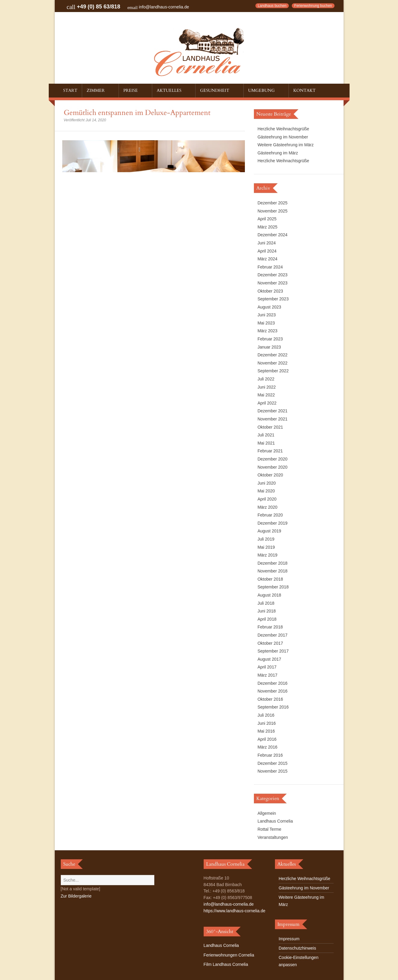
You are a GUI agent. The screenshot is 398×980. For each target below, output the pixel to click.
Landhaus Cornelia (275, 821)
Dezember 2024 (273, 235)
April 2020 (267, 499)
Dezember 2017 (273, 635)
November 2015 (273, 771)
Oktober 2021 (270, 427)
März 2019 (267, 555)
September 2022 (273, 371)
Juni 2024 (267, 243)
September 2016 (273, 707)
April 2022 (267, 403)
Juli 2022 (266, 379)
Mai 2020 (266, 491)
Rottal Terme (269, 829)
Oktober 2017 (270, 643)
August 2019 (269, 531)
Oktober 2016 (270, 699)
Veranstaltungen (273, 837)
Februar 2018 (270, 627)
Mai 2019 (266, 547)
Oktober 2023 (270, 291)
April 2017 (267, 667)
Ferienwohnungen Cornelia (229, 955)
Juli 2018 (266, 603)
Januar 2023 (269, 347)
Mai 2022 (266, 395)
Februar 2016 (270, 755)
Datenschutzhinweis (297, 948)
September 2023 (273, 299)
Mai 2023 (266, 323)
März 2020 (267, 507)
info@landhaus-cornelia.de (164, 7)
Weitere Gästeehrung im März (285, 145)
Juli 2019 (266, 539)
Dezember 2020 (273, 459)
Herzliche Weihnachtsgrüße (283, 129)
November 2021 (273, 419)
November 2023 (273, 283)
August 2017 (269, 659)
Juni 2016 (267, 723)
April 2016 (267, 739)
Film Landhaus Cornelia (226, 964)
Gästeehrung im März (278, 153)
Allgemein (267, 813)
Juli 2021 (266, 435)
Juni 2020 (267, 483)
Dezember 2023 (273, 275)
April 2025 (267, 219)
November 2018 (273, 571)
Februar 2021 (270, 451)
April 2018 (267, 619)
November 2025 (273, 211)
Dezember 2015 (273, 763)
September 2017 (273, 651)
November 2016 (273, 691)
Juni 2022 (267, 387)
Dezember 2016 (273, 683)
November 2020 (273, 467)
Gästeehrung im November (283, 137)
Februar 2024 (270, 267)
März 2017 (267, 675)
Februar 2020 (270, 515)
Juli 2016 (266, 715)
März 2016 (267, 747)
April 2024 (267, 251)
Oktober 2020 (270, 475)
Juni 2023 (267, 315)
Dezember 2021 (273, 411)
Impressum (289, 939)
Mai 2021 (266, 443)
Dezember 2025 (273, 203)
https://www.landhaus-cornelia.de (234, 911)
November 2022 (273, 363)
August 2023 (269, 307)
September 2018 (273, 587)
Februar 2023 (270, 339)
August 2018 (269, 595)
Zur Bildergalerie (76, 896)
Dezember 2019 (273, 523)
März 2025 (267, 227)
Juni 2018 (267, 611)
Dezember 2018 (273, 563)
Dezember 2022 (273, 355)
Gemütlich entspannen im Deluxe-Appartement (137, 113)
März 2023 (267, 331)
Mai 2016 (266, 731)
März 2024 (267, 259)
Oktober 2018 (270, 579)
